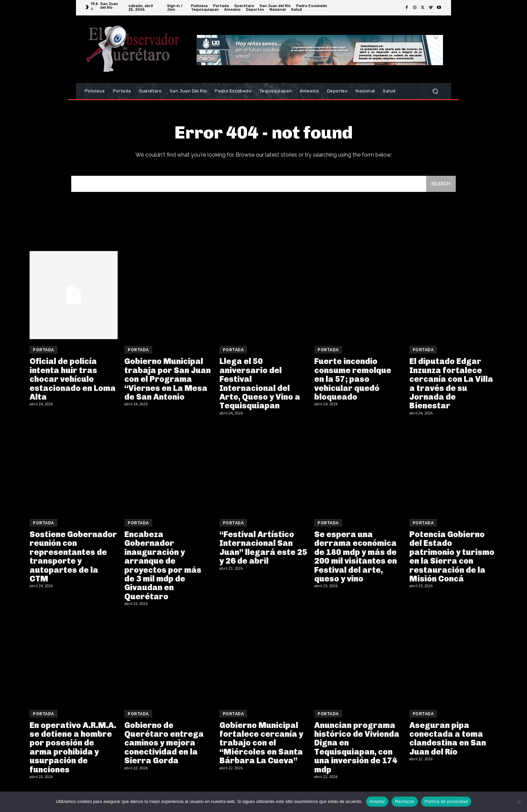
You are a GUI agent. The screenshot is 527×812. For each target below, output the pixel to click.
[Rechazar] (519, 802)
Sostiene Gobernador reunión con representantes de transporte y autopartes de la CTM (73, 557)
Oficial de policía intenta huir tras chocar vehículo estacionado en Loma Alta (73, 380)
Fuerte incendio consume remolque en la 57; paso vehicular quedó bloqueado (353, 380)
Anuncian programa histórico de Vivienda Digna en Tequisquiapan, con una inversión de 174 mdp (357, 748)
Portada (44, 351)
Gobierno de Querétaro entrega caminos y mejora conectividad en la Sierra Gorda (164, 744)
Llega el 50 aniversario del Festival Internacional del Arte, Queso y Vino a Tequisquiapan (260, 384)
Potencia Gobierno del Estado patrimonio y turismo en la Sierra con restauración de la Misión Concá (452, 557)
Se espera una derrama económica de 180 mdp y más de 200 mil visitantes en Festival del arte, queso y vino (356, 557)
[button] (435, 91)
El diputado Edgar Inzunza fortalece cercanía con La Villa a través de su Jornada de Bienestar (451, 384)
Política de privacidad (446, 801)
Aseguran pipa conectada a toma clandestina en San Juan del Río (448, 739)
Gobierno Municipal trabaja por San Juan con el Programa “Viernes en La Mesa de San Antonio (168, 380)
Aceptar (377, 801)
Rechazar (405, 801)
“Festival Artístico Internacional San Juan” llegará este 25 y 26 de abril (263, 548)
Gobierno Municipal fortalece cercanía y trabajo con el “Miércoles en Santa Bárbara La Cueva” (261, 744)
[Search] (441, 184)
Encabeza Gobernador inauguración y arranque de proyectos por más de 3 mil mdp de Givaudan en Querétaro (163, 566)
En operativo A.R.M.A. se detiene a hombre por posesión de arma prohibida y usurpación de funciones (73, 748)
